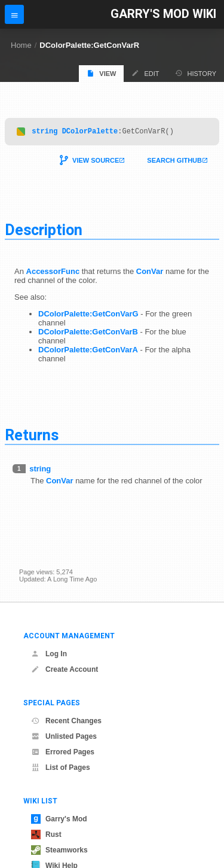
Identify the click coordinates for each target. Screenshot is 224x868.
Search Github (174, 162)
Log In (49, 654)
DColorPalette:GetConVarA (88, 351)
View (101, 73)
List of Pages (61, 768)
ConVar (150, 273)
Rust (46, 835)
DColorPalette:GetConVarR (89, 45)
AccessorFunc (53, 273)
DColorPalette (90, 133)
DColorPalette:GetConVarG (88, 316)
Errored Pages (63, 752)
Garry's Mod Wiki (163, 14)
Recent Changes (66, 721)
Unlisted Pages (64, 736)
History (196, 73)
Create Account (65, 669)
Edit (145, 73)
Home (21, 45)
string (45, 133)
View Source (96, 162)
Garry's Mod (59, 819)
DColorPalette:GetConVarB (88, 334)
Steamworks (59, 850)
